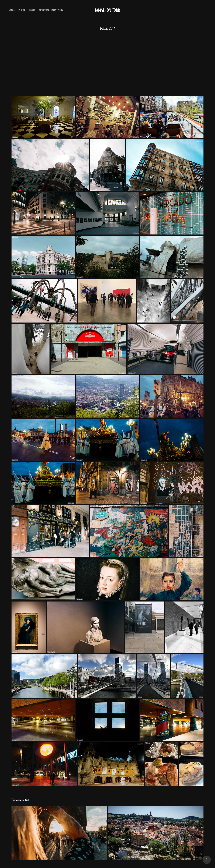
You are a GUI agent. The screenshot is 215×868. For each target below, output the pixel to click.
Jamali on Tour (108, 10)
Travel (32, 10)
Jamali (12, 10)
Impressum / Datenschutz (51, 10)
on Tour (22, 10)
